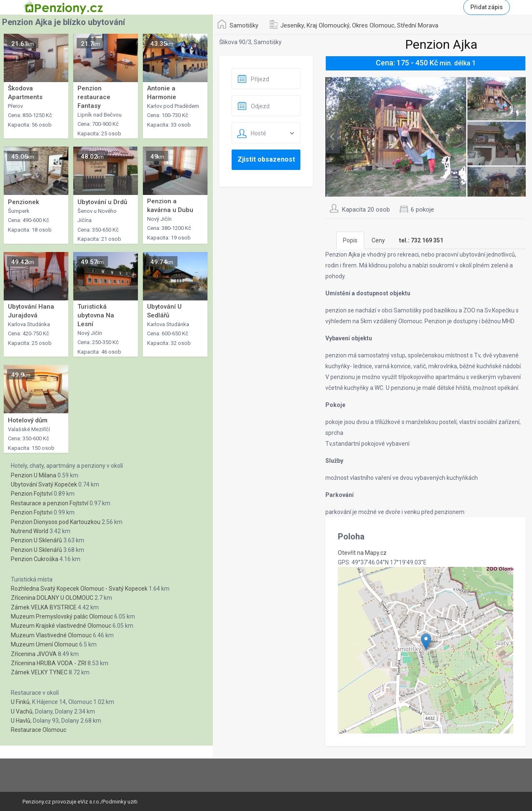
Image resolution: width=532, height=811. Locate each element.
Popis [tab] (350, 240)
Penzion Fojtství (32, 494)
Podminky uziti (120, 802)
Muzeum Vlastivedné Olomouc (51, 635)
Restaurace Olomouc (39, 730)
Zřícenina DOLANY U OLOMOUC (52, 598)
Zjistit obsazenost (266, 159)
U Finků (20, 702)
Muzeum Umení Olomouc (44, 644)
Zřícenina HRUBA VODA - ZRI (49, 663)
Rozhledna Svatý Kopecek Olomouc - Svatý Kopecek (79, 589)
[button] (426, 642)
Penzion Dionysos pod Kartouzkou (56, 522)
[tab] (421, 240)
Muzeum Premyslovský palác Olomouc (62, 616)
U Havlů (21, 721)
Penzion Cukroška (35, 559)
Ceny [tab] (378, 240)
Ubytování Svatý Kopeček (44, 484)
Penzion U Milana (34, 475)
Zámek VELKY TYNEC (39, 672)
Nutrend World (30, 531)
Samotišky (244, 25)
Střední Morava (418, 25)
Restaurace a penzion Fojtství (50, 503)
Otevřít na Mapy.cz (362, 553)
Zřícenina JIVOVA (34, 654)
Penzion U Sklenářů (36, 540)
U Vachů (22, 711)
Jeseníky (292, 25)
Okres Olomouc (373, 25)
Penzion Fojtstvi (32, 512)
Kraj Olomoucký (328, 25)
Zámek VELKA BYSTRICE (44, 607)
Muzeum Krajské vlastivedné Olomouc (61, 626)
